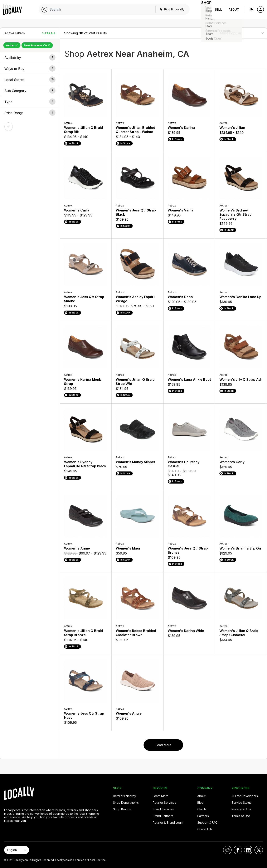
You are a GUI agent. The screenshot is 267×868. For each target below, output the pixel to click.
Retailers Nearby (125, 796)
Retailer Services (164, 803)
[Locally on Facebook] (238, 850)
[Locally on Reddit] (227, 850)
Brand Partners (163, 816)
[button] (30, 58)
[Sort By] (242, 33)
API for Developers (245, 796)
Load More (163, 745)
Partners (203, 816)
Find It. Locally (167, 9)
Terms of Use (241, 816)
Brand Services (163, 809)
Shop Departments (126, 803)
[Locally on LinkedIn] (248, 850)
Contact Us (205, 829)
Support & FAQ (207, 823)
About (234, 9)
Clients (202, 809)
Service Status (241, 803)
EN (251, 9)
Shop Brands (122, 809)
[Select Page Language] (17, 850)
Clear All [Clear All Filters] (49, 33)
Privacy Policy (241, 809)
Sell (218, 9)
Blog (200, 803)
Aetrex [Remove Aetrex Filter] (12, 45)
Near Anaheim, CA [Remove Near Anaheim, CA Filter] (37, 45)
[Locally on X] (259, 850)
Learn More (161, 796)
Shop (204, 9)
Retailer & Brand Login (168, 823)
